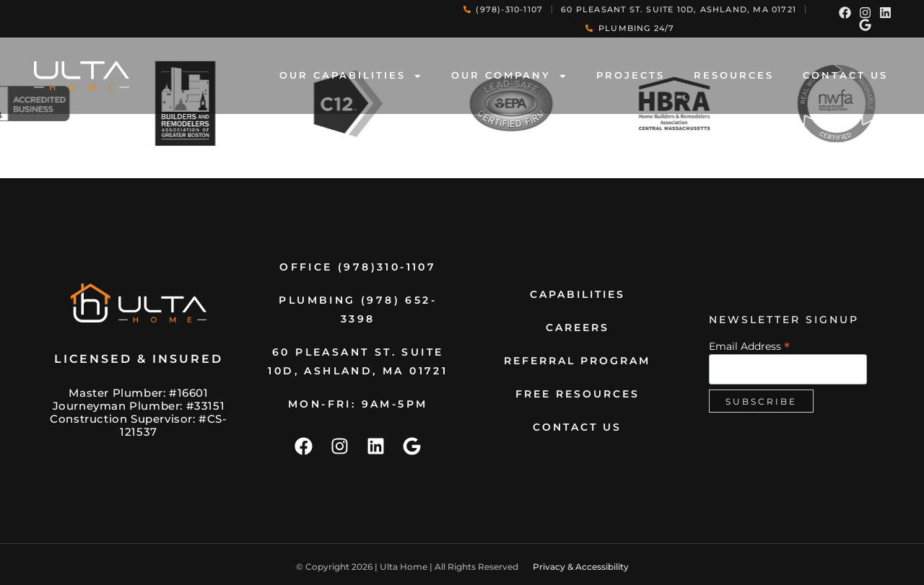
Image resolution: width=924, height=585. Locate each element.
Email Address (749, 346)
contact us (845, 75)
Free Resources (577, 394)
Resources (734, 75)
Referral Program (577, 361)
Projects (631, 75)
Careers (577, 327)
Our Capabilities (351, 76)
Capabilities (577, 294)
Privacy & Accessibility (581, 567)
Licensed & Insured (139, 359)
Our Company (509, 76)
